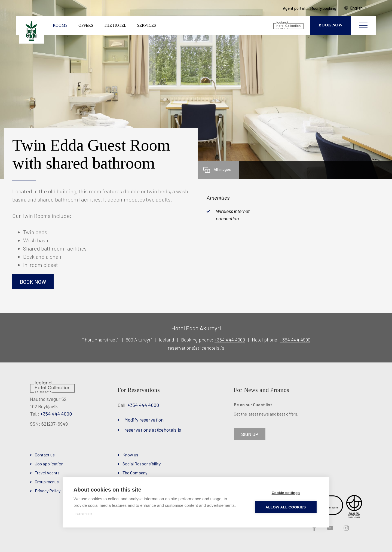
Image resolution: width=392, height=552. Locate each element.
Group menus (47, 482)
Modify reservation (144, 420)
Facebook (314, 528)
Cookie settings (286, 493)
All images (222, 169)
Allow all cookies (286, 507)
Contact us (45, 455)
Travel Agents (47, 473)
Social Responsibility (142, 464)
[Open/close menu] (363, 26)
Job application (49, 464)
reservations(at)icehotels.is (196, 348)
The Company (135, 473)
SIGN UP (250, 434)
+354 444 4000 (230, 340)
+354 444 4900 (295, 340)
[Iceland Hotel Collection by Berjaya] (289, 26)
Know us (130, 455)
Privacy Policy (48, 491)
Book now (33, 282)
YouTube (330, 528)
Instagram (346, 528)
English (357, 8)
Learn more (82, 514)
